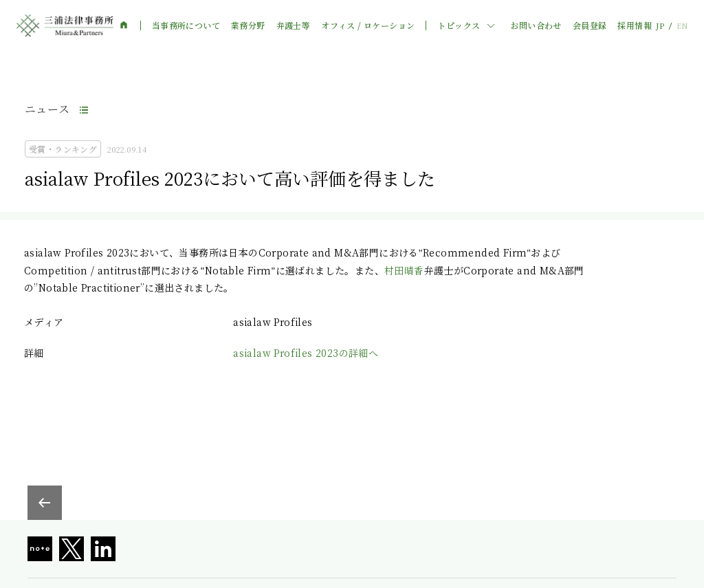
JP (660, 26)
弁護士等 (294, 25)
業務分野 (248, 25)
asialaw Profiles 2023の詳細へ (306, 353)
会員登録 (590, 25)
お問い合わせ (536, 25)
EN (682, 26)
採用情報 (635, 25)
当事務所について (186, 25)
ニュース (47, 109)
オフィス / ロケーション (368, 25)
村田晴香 (404, 270)
